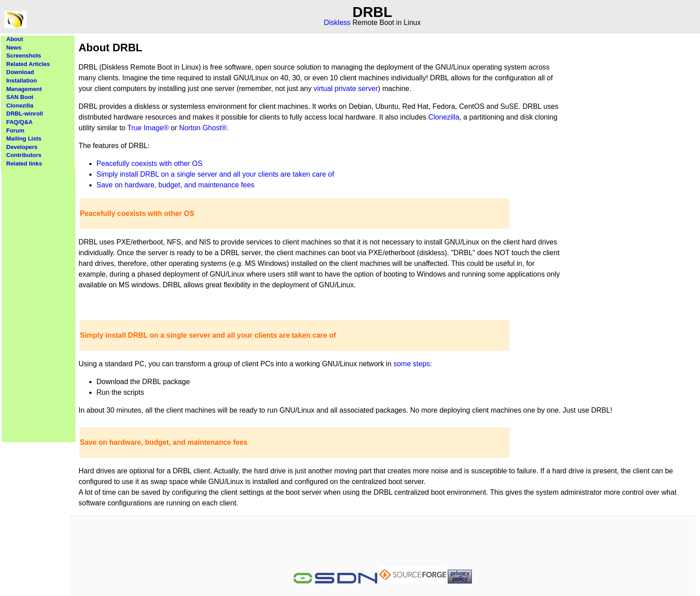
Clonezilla (20, 106)
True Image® (148, 128)
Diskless (337, 23)
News (14, 48)
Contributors (24, 155)
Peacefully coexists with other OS (149, 163)
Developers (22, 147)
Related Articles (28, 64)
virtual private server (346, 89)
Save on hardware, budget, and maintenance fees (175, 185)
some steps (412, 364)
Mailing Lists (24, 139)
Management (24, 89)
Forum (15, 130)
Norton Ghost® (203, 128)
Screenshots (24, 56)
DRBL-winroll (25, 114)
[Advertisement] (39, 302)
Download (20, 72)
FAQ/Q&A (19, 122)
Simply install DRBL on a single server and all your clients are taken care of (215, 174)
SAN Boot (20, 97)
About (15, 39)
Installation (22, 81)
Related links (24, 163)
